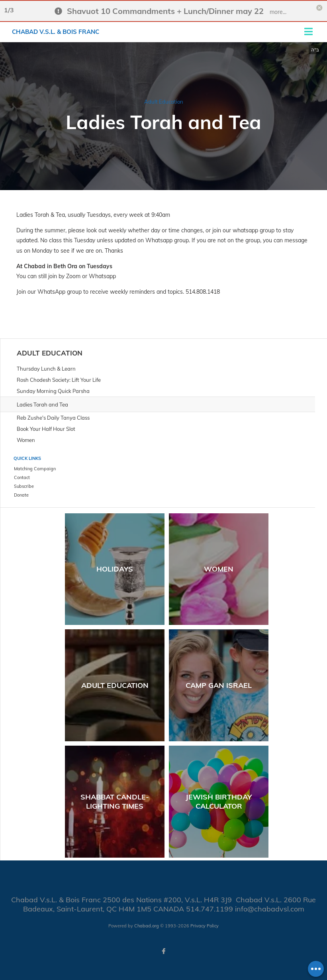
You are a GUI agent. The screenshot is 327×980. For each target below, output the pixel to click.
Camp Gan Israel (219, 685)
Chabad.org (147, 926)
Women (219, 569)
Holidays (115, 569)
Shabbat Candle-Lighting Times (115, 801)
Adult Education (164, 102)
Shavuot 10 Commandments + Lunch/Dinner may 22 (165, 11)
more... (278, 12)
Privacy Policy (205, 926)
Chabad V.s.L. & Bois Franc (56, 32)
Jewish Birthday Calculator (219, 801)
